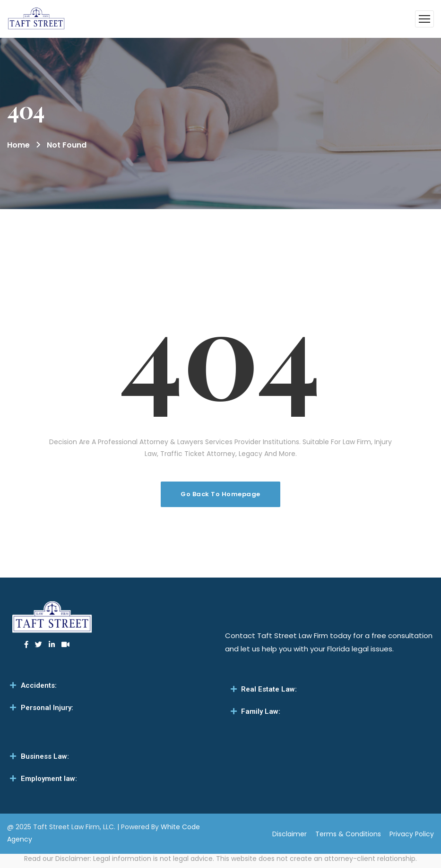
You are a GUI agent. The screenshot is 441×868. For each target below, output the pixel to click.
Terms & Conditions (348, 834)
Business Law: (45, 756)
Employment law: (49, 779)
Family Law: (261, 711)
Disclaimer (290, 834)
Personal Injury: (47, 708)
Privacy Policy (412, 834)
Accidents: (39, 685)
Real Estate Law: (269, 689)
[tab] (110, 685)
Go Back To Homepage (220, 494)
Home (18, 145)
